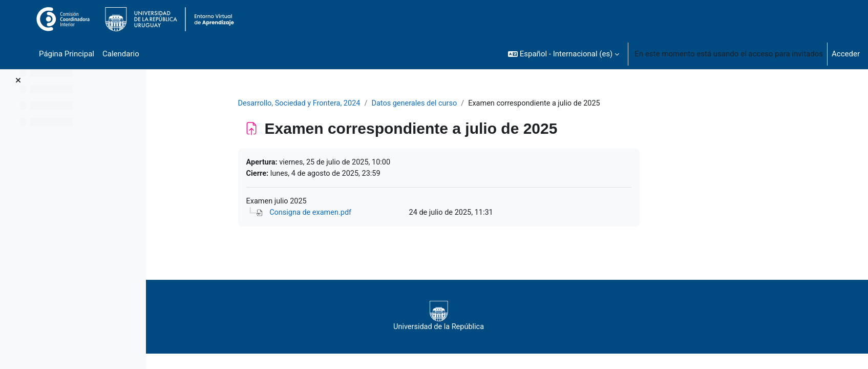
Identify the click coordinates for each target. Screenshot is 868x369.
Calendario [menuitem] (121, 54)
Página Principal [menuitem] (67, 54)
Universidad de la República (499, 318)
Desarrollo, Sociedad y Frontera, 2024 (361, 104)
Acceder (846, 54)
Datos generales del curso (481, 104)
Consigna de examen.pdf (372, 214)
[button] (564, 54)
